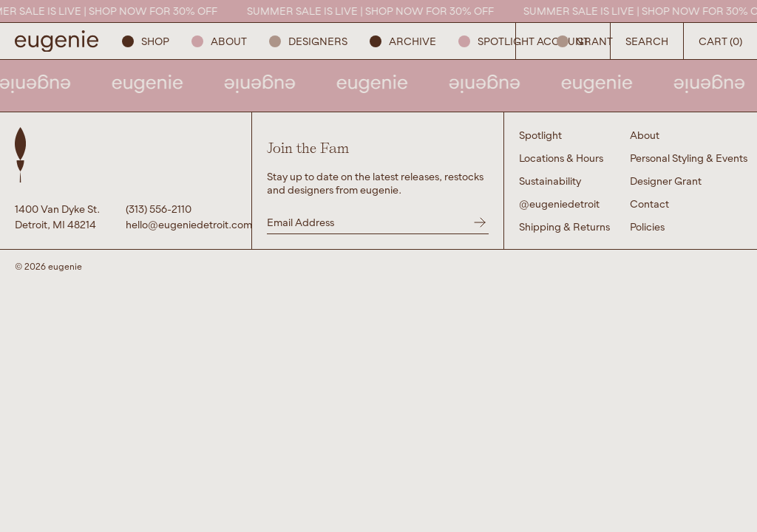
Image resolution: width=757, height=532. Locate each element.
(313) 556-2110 (159, 209)
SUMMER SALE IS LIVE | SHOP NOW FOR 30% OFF (376, 11)
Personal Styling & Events (689, 158)
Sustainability (550, 181)
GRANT (585, 41)
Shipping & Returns (564, 226)
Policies (647, 226)
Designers (308, 41)
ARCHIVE (403, 41)
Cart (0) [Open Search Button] (720, 41)
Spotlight (496, 41)
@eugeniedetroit (559, 204)
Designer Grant (666, 181)
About (219, 41)
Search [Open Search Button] (647, 41)
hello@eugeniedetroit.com (181, 224)
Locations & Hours (561, 158)
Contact (649, 204)
